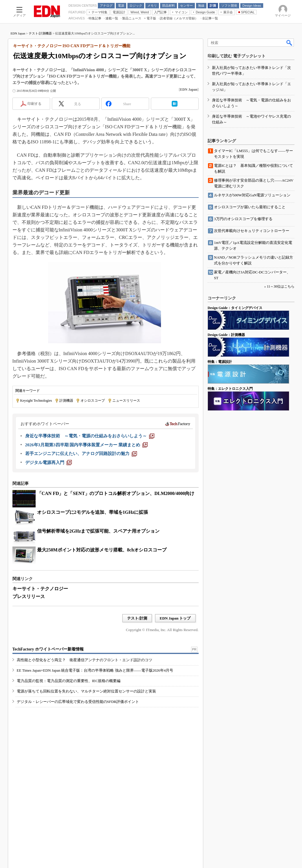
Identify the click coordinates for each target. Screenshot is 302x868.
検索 (290, 43)
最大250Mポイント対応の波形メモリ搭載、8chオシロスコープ (102, 550)
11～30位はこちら (281, 286)
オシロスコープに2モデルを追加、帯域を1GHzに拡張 (93, 512)
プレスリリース (29, 596)
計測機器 (66, 401)
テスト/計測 (137, 618)
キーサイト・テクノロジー (40, 589)
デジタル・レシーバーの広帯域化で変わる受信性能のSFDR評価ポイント (78, 702)
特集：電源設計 (220, 362)
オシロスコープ (93, 401)
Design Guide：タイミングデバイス (235, 308)
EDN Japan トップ (175, 618)
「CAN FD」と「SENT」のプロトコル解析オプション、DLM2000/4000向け (116, 493)
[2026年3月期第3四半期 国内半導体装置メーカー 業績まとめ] (87, 445)
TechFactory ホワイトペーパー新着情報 (48, 649)
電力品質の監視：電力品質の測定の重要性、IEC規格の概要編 (69, 681)
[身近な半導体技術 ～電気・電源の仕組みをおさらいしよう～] (90, 436)
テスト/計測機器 (40, 33)
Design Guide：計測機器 (226, 335)
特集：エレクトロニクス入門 (230, 389)
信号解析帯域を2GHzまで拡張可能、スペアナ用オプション (98, 531)
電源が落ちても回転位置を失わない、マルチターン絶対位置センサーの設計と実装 (86, 691)
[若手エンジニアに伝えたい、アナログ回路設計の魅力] (81, 454)
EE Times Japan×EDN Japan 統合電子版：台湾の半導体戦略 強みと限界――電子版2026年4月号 (95, 670)
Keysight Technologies (36, 401)
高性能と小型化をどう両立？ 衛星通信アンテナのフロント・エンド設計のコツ (85, 660)
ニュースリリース (126, 401)
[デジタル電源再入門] (48, 463)
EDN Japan (18, 33)
